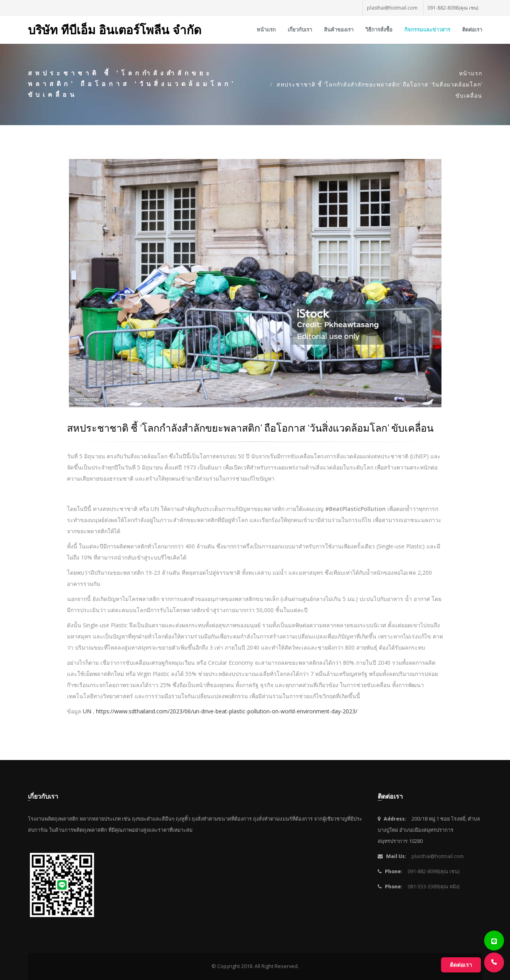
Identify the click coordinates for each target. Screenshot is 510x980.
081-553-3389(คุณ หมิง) (433, 887)
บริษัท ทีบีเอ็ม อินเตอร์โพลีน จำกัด (115, 30)
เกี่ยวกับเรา (300, 30)
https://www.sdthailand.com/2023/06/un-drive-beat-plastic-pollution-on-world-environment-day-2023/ (227, 711)
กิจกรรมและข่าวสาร (427, 30)
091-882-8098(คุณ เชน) (453, 8)
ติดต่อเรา (472, 30)
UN (87, 711)
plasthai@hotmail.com (392, 8)
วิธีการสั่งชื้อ (379, 30)
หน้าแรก (266, 30)
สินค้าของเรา (339, 30)
